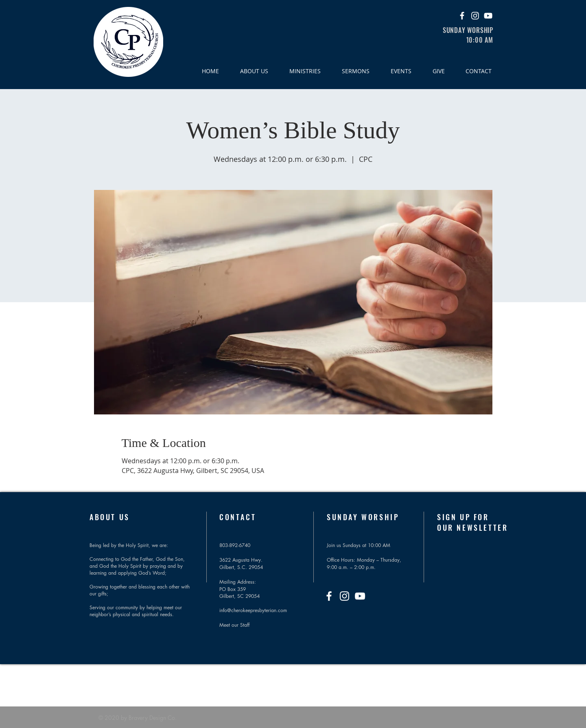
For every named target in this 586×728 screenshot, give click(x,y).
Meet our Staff (234, 625)
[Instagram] (475, 16)
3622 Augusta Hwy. (241, 560)
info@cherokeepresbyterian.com (253, 610)
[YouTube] (488, 16)
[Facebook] (462, 16)
